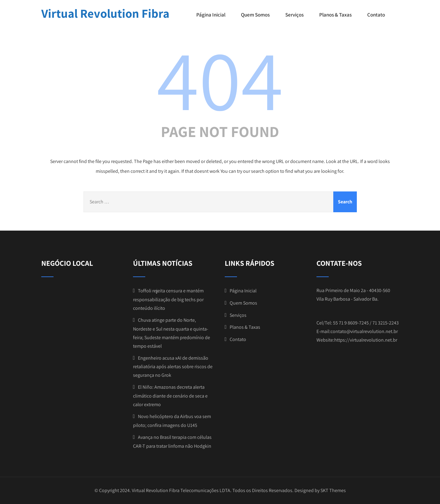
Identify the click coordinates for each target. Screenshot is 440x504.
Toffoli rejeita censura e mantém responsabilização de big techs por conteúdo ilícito (168, 299)
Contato (376, 15)
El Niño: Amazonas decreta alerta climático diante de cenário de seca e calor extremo (170, 396)
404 (220, 79)
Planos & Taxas (335, 15)
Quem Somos (255, 15)
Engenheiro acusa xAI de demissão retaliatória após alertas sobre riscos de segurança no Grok (173, 367)
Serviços (294, 15)
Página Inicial (211, 15)
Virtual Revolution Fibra (105, 13)
